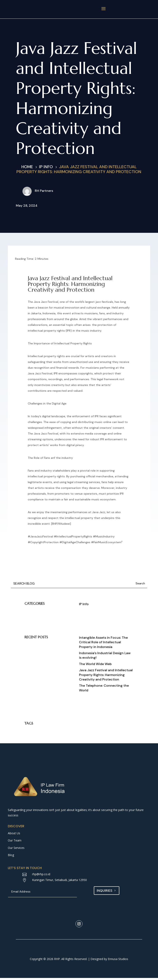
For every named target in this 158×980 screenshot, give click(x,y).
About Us (14, 835)
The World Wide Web (95, 666)
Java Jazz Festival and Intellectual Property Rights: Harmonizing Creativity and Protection (106, 677)
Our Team (15, 842)
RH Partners (44, 193)
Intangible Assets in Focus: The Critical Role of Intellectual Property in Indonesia (103, 644)
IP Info (84, 606)
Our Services (16, 850)
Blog (11, 857)
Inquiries (105, 893)
